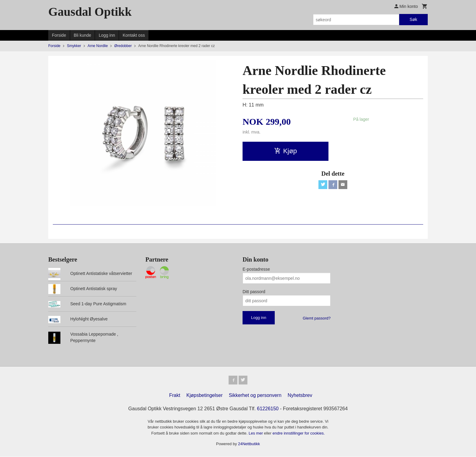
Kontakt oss (134, 35)
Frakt (175, 396)
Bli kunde (83, 35)
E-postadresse (256, 269)
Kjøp (286, 151)
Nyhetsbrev (300, 396)
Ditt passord (254, 292)
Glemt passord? (317, 318)
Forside (59, 35)
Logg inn (107, 35)
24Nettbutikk (249, 445)
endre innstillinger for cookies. (299, 434)
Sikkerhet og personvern (255, 396)
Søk (413, 19)
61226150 (268, 410)
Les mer (256, 434)
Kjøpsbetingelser (204, 396)
